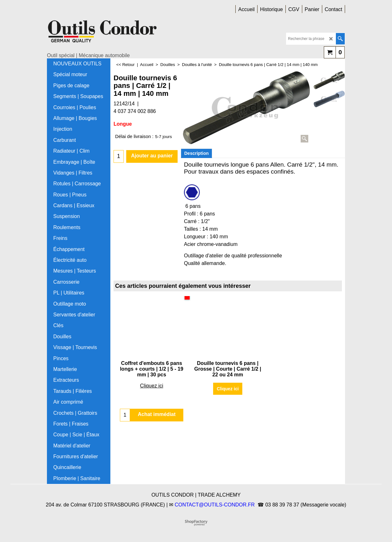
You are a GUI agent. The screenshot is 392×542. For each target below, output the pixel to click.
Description (196, 153)
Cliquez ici (152, 386)
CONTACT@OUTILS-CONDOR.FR (215, 505)
